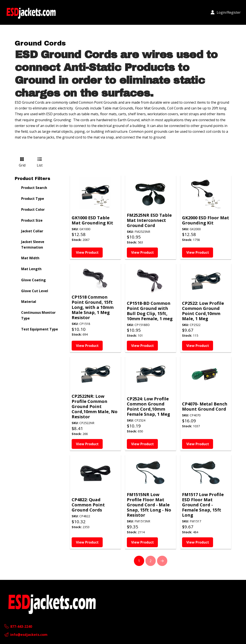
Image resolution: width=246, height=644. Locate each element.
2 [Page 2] (150, 561)
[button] (226, 12)
